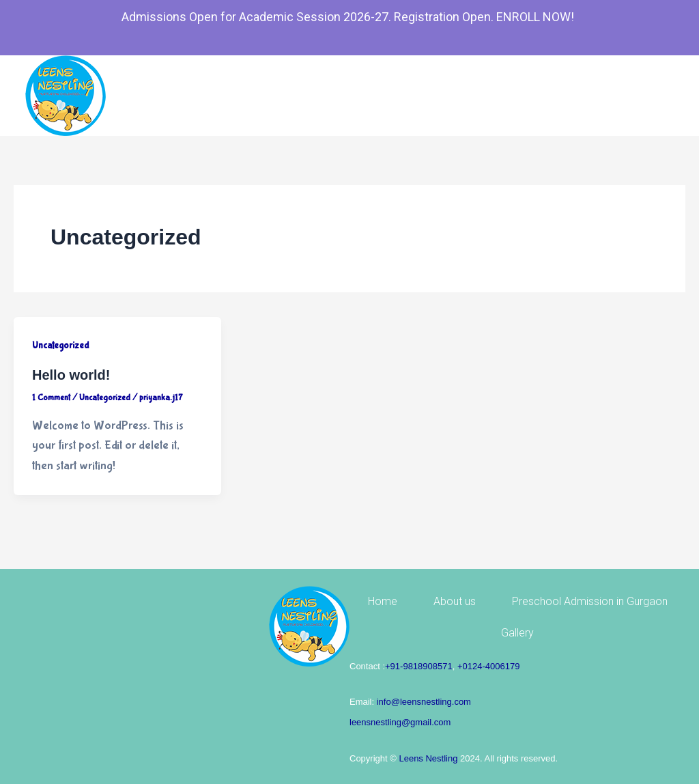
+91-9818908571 (419, 666)
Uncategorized (61, 346)
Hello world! (71, 375)
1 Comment (51, 398)
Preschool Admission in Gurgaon (590, 601)
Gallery (517, 633)
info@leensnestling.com (424, 702)
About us (455, 601)
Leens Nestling (428, 758)
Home (383, 601)
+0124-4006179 (488, 666)
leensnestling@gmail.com (400, 722)
